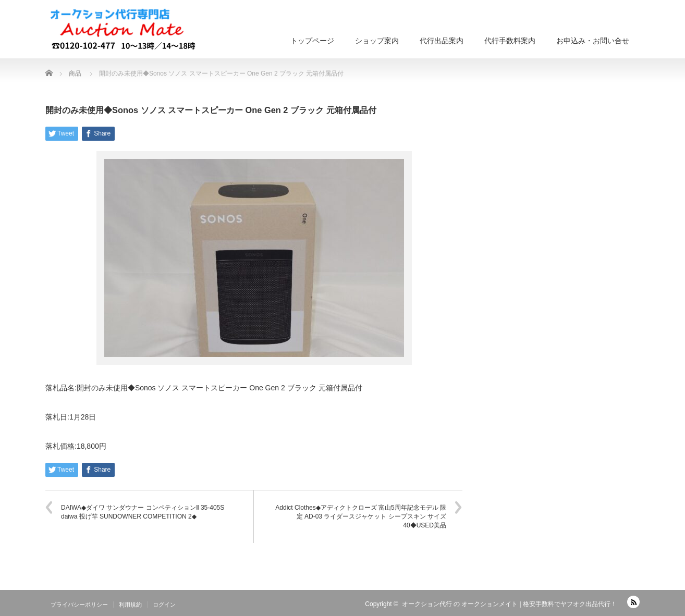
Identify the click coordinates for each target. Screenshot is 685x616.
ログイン (164, 605)
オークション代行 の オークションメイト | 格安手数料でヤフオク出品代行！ (509, 604)
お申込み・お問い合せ (593, 41)
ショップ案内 (377, 41)
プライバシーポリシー (79, 605)
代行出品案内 (442, 41)
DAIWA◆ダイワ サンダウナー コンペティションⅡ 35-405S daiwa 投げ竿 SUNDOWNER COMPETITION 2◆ (143, 512)
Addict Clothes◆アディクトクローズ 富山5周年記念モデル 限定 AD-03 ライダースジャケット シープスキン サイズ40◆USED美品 (361, 516)
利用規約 (130, 605)
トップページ (312, 41)
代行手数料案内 (510, 41)
